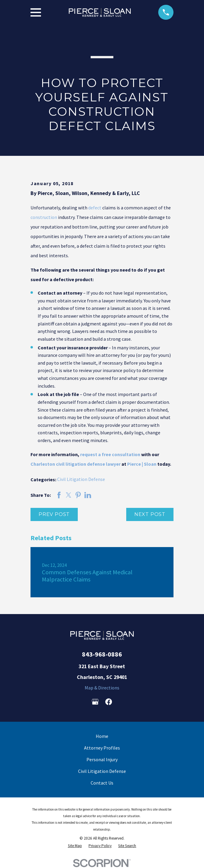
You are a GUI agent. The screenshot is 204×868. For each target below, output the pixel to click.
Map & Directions (102, 688)
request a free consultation (110, 454)
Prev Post (54, 514)
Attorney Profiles (102, 748)
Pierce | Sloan (142, 464)
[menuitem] (75, 846)
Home (102, 736)
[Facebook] (109, 702)
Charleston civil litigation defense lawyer (76, 464)
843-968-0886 (102, 654)
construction (44, 217)
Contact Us (102, 783)
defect (95, 208)
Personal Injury (102, 759)
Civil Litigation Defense (81, 479)
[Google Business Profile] (95, 702)
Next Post (150, 514)
